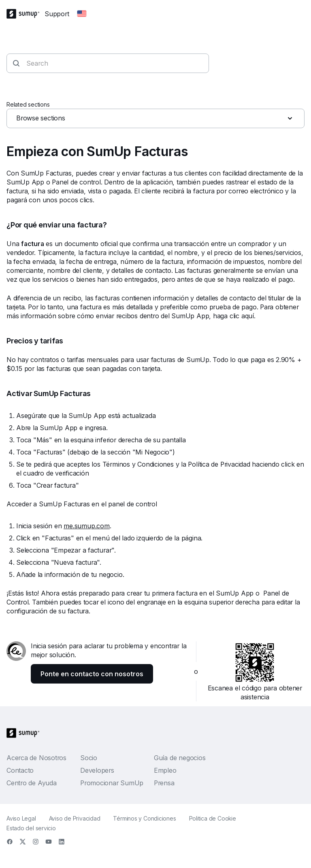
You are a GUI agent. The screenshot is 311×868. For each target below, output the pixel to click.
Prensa (164, 783)
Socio (89, 758)
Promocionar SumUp (112, 783)
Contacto (20, 770)
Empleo (165, 770)
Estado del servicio (31, 828)
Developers (97, 770)
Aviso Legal (21, 818)
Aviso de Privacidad (75, 818)
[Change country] (82, 14)
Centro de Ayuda (32, 783)
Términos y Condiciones (144, 818)
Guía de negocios (180, 758)
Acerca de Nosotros (36, 758)
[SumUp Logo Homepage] (26, 14)
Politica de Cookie (213, 818)
